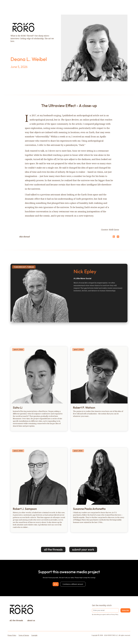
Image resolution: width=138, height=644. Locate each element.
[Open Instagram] (118, 238)
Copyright (34, 635)
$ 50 (56, 584)
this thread (24, 237)
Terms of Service (24, 635)
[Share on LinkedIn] (113, 237)
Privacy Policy (12, 635)
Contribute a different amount (73, 584)
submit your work (83, 549)
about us (31, 620)
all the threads (53, 549)
